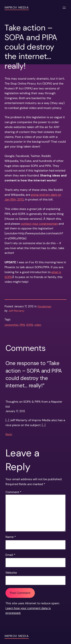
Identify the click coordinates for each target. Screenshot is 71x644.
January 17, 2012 (15, 411)
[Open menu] (64, 8)
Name (11, 537)
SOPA (30, 325)
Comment (13, 492)
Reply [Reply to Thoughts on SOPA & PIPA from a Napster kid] (9, 434)
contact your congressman (39, 224)
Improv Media (17, 7)
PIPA (22, 325)
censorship (11, 325)
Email (10, 555)
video (38, 325)
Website (11, 573)
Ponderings (44, 306)
